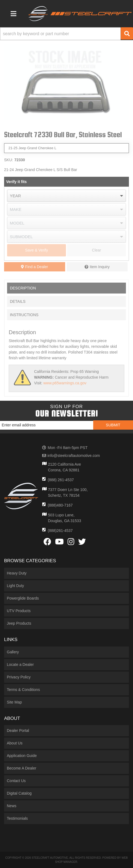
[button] (66, 34)
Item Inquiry (100, 267)
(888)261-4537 (60, 531)
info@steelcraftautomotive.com (74, 456)
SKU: (9, 160)
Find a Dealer (34, 267)
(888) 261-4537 (61, 480)
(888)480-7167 (60, 505)
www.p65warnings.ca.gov (65, 383)
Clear (96, 250)
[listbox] (66, 196)
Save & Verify (37, 250)
